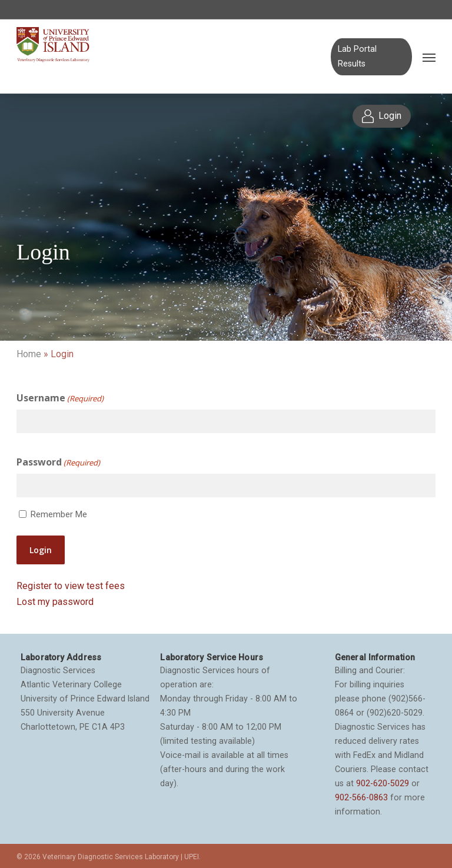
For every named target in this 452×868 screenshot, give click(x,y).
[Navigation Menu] (429, 57)
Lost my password (55, 602)
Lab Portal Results (357, 56)
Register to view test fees (71, 586)
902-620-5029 (383, 783)
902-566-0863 (361, 797)
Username (60, 398)
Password (58, 463)
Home (29, 354)
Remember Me (59, 514)
